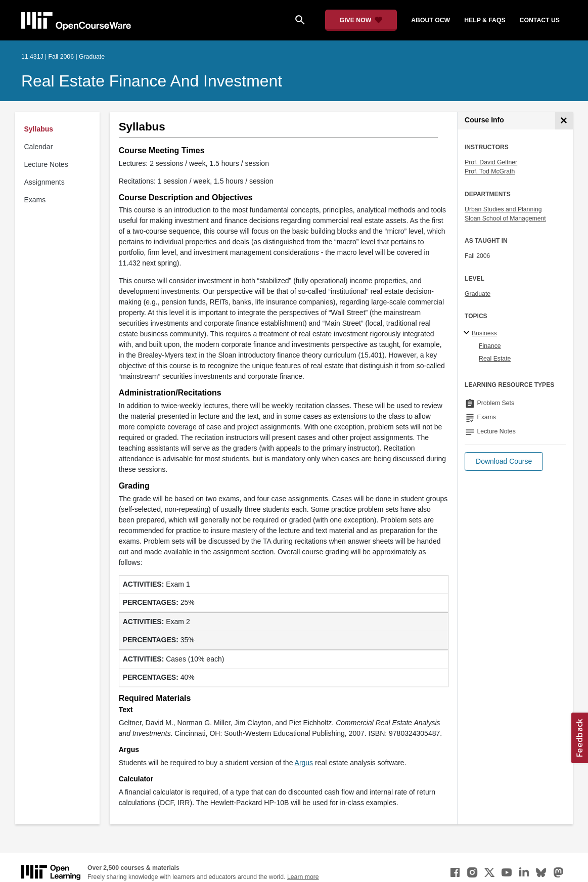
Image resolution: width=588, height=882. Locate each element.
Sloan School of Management (505, 218)
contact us (540, 20)
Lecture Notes (46, 164)
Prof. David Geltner (491, 162)
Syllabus (39, 129)
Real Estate (495, 359)
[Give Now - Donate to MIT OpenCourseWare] (361, 20)
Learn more (303, 877)
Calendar (39, 147)
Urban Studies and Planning (503, 209)
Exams (35, 200)
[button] (504, 461)
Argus (304, 763)
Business (484, 333)
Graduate (478, 294)
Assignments (44, 182)
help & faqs (485, 20)
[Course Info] (564, 121)
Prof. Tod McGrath (490, 171)
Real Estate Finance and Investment (152, 81)
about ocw (431, 20)
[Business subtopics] (468, 333)
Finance (490, 346)
